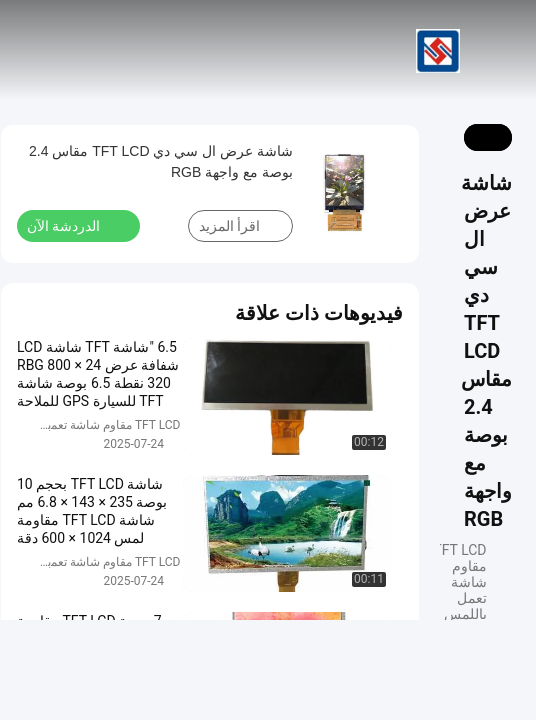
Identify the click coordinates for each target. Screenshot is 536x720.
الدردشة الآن (75, 225)
